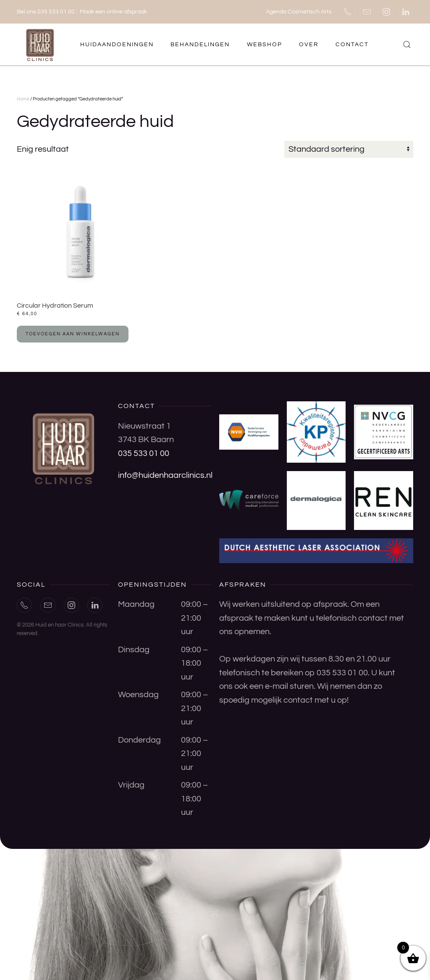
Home (23, 99)
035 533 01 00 (144, 453)
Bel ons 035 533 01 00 (46, 12)
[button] (407, 45)
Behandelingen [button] (200, 45)
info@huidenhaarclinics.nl (165, 475)
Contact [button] (352, 45)
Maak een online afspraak (113, 12)
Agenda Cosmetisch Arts (299, 12)
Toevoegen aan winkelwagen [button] (73, 334)
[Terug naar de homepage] (41, 45)
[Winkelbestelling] (349, 149)
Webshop (265, 45)
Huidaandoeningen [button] (117, 45)
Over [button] (309, 45)
